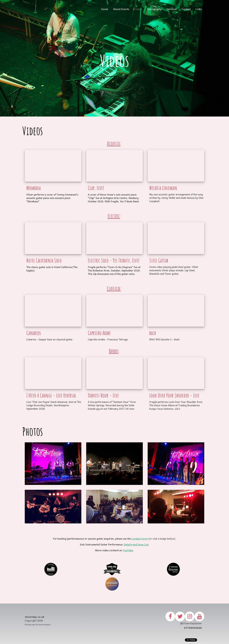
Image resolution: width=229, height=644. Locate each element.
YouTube (128, 550)
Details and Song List (136, 544)
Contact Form (140, 538)
